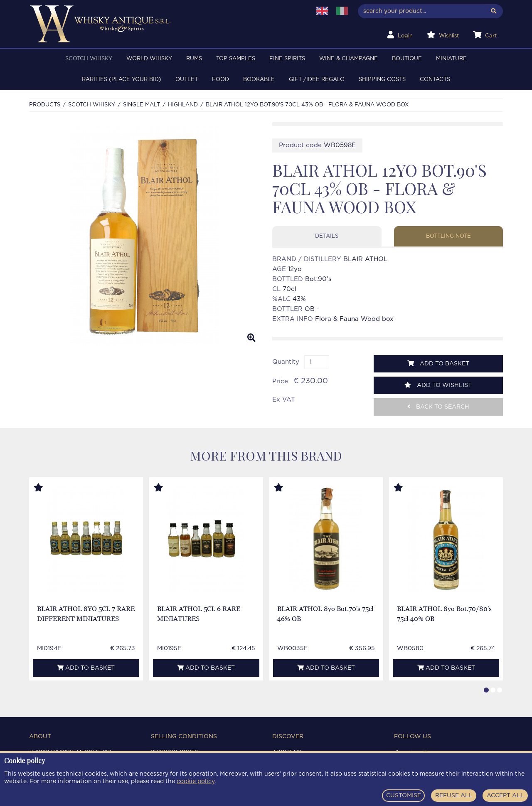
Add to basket (438, 364)
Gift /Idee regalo (317, 80)
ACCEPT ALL (505, 796)
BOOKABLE (259, 80)
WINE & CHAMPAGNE (349, 59)
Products (45, 105)
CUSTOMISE (404, 796)
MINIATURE (451, 59)
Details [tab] (327, 236)
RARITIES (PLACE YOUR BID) (122, 80)
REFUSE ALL (454, 796)
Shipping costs (382, 80)
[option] (144, 235)
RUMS (194, 59)
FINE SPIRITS (287, 59)
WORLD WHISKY (149, 59)
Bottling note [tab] (448, 236)
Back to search (438, 407)
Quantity (286, 362)
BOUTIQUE (407, 59)
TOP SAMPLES (236, 59)
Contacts (435, 80)
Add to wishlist (438, 385)
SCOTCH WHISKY (89, 59)
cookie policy (196, 781)
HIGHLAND (183, 105)
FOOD (220, 80)
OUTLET (187, 80)
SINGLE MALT (142, 105)
